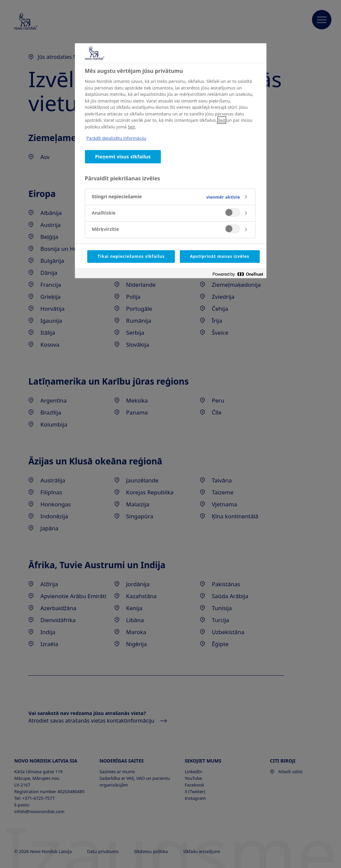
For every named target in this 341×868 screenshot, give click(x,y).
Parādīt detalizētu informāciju (117, 138)
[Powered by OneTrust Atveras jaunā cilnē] (238, 274)
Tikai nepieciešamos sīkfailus (131, 256)
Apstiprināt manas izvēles (220, 256)
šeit (222, 120)
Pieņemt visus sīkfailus (123, 157)
